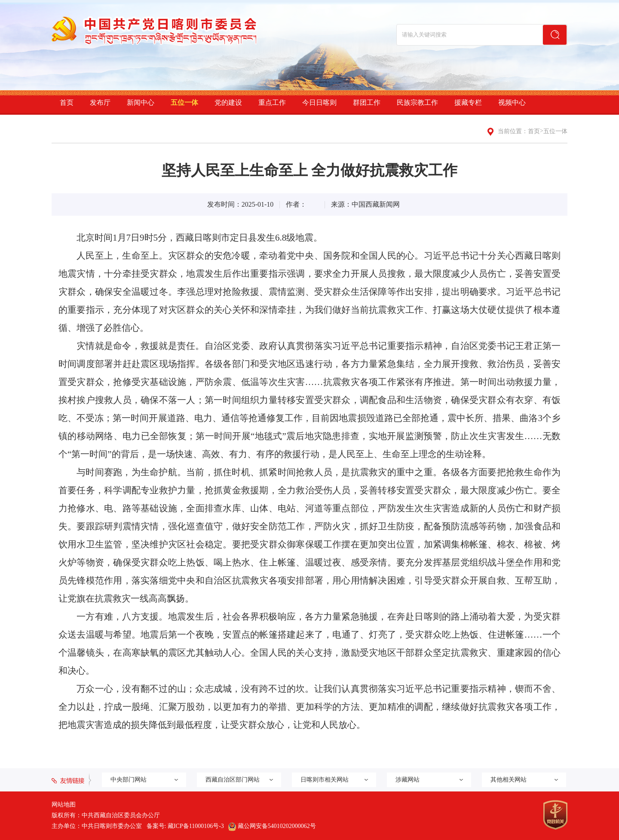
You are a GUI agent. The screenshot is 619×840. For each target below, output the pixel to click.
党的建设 (228, 102)
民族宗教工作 (417, 102)
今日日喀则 (319, 102)
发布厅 (100, 102)
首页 (67, 102)
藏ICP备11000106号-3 (196, 826)
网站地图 (64, 805)
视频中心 (512, 102)
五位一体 (184, 102)
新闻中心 (141, 102)
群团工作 (367, 102)
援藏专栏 (468, 102)
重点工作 (272, 102)
